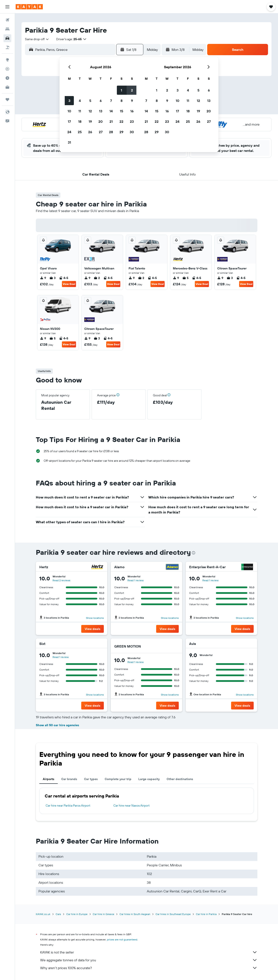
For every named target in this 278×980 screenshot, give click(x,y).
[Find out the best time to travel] (7, 78)
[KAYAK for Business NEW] (7, 87)
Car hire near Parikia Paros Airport (68, 806)
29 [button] (121, 132)
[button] (7, 7)
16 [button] (132, 111)
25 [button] (80, 132)
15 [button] (122, 111)
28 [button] (111, 132)
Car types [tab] (91, 779)
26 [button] (90, 132)
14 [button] (111, 111)
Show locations (95, 618)
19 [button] (90, 121)
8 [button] (122, 101)
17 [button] (69, 121)
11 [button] (80, 111)
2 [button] (132, 90)
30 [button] (132, 132)
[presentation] (194, 553)
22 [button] (121, 121)
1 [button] (121, 90)
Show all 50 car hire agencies (57, 725)
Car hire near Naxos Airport (132, 806)
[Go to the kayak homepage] (29, 7)
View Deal (69, 284)
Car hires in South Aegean (135, 914)
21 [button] (111, 121)
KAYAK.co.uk (43, 914)
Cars (58, 914)
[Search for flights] (7, 20)
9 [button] (132, 101)
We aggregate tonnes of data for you (149, 960)
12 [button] (90, 111)
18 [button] (80, 121)
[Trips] (7, 100)
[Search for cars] (7, 38)
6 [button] (101, 101)
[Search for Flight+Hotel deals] (7, 47)
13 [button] (101, 111)
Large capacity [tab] (149, 779)
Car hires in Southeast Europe (173, 914)
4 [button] (80, 101)
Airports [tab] (49, 779)
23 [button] (132, 121)
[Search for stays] (7, 29)
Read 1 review (136, 580)
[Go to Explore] (7, 60)
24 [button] (69, 132)
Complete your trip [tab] (118, 779)
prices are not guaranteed (122, 939)
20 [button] (101, 121)
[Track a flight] (7, 69)
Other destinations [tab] (180, 779)
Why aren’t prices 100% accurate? (149, 968)
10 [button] (69, 111)
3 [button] (69, 101)
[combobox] (37, 39)
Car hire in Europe (77, 914)
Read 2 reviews (61, 580)
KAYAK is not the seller (149, 952)
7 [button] (111, 101)
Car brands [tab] (69, 779)
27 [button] (101, 132)
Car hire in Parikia (206, 914)
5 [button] (90, 101)
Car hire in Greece (103, 914)
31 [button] (69, 142)
